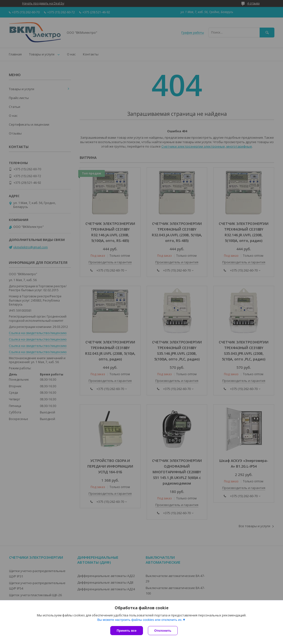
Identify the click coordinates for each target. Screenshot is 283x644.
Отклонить (163, 631)
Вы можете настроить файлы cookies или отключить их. (140, 620)
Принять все (127, 631)
